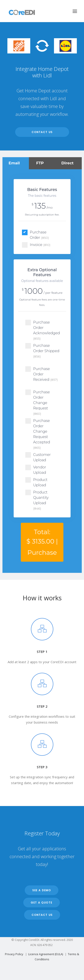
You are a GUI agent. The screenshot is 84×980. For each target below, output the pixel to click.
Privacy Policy (14, 954)
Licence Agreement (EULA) (46, 954)
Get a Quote (41, 903)
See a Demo (41, 890)
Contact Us (42, 132)
